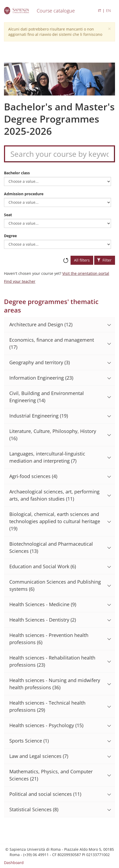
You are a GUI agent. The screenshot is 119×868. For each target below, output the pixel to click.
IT (100, 10)
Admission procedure (24, 194)
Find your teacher (20, 281)
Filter (104, 260)
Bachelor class (17, 173)
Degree (10, 236)
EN (108, 10)
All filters (82, 260)
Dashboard (14, 863)
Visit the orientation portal (86, 273)
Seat (8, 215)
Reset (66, 258)
